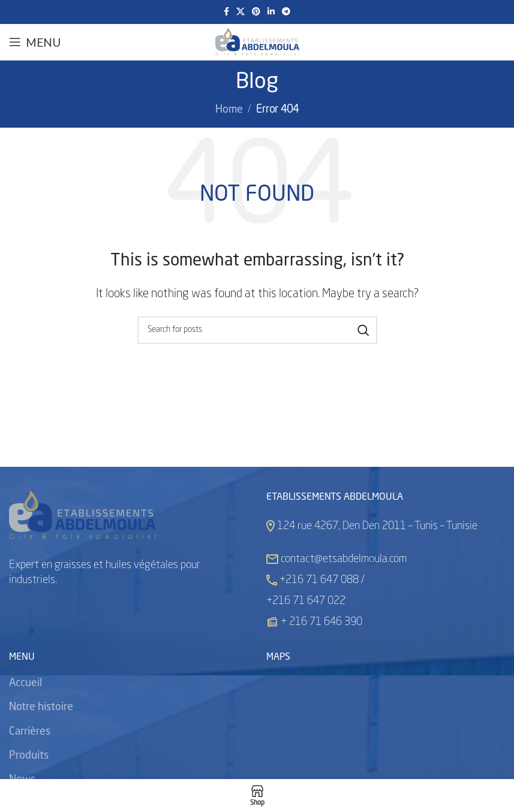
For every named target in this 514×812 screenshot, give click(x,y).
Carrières (30, 732)
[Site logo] (257, 42)
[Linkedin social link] (271, 12)
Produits (29, 756)
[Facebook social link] (226, 12)
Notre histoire (41, 707)
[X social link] (241, 12)
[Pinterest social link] (256, 12)
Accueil (25, 683)
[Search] (257, 330)
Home (229, 110)
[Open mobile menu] (35, 42)
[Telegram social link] (286, 12)
